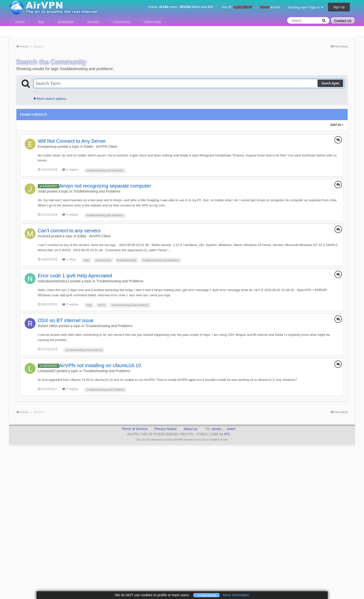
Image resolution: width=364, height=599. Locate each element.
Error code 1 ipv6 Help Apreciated (75, 276)
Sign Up (339, 7)
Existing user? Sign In (306, 7)
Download (66, 22)
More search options (50, 99)
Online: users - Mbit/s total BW (178, 7)
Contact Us (343, 21)
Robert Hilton (48, 326)
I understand (206, 595)
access (270, 7)
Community (122, 22)
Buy (41, 22)
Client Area (152, 22)
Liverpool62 (47, 371)
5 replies (70, 304)
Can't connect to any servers (69, 231)
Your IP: (237, 7)
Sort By (337, 125)
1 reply (69, 259)
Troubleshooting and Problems (97, 191)
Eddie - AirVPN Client (101, 147)
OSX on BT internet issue (66, 320)
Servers (93, 22)
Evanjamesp (47, 147)
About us (190, 429)
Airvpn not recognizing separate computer (105, 186)
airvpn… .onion (224, 429)
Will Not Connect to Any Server (72, 141)
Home (20, 22)
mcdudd (44, 236)
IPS (227, 434)
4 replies (70, 170)
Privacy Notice (166, 429)
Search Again (330, 83)
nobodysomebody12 (53, 281)
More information (236, 595)
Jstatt (42, 191)
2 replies (70, 389)
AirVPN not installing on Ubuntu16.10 (100, 365)
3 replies (70, 215)
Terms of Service (134, 429)
